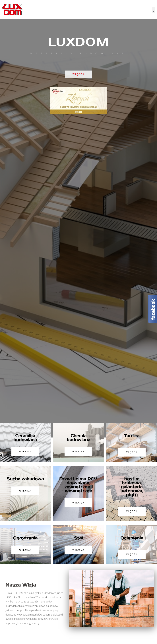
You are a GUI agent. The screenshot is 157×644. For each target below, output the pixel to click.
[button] (153, 10)
